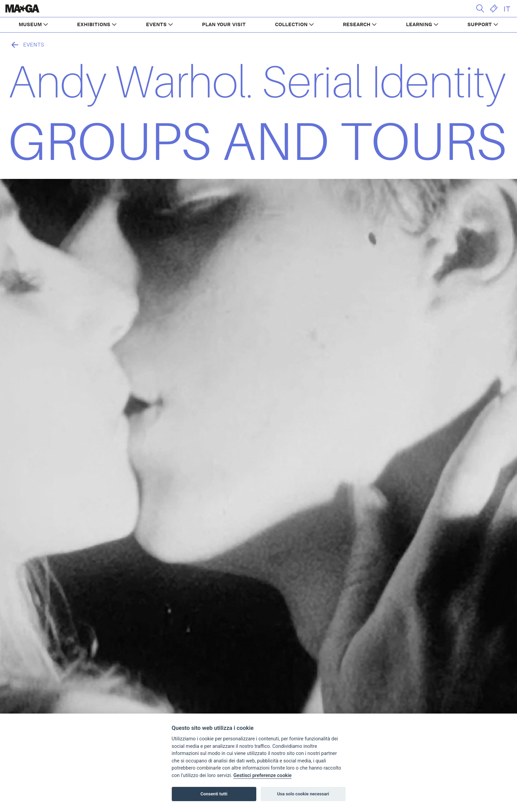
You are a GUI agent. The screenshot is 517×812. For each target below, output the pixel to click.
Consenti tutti (214, 794)
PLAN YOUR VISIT (224, 25)
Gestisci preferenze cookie (262, 776)
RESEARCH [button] (357, 25)
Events (26, 45)
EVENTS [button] (156, 25)
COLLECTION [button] (291, 25)
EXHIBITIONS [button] (94, 25)
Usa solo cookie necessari (303, 794)
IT (507, 9)
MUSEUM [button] (30, 25)
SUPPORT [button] (480, 25)
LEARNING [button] (419, 25)
